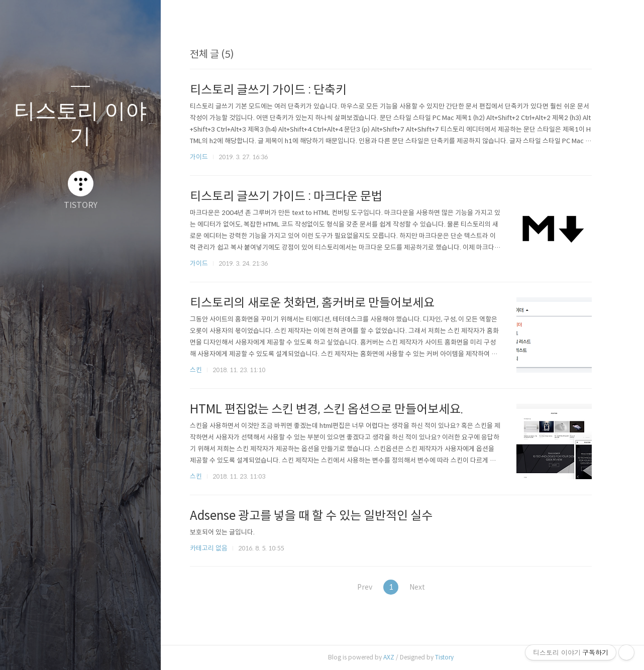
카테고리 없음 (214, 548)
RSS (100, 649)
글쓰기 (21, 649)
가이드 (204, 157)
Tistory (449, 657)
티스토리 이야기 (80, 123)
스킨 (201, 370)
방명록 (61, 649)
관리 (140, 649)
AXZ (394, 657)
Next (426, 587)
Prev (366, 587)
